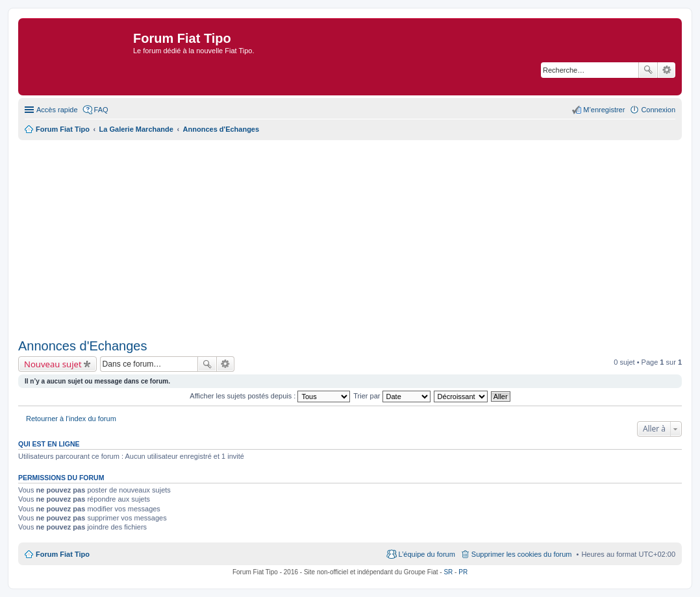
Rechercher (648, 70)
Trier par (392, 396)
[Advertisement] (350, 238)
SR (448, 572)
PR (463, 572)
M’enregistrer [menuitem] (604, 110)
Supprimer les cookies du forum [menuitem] (522, 554)
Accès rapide (57, 110)
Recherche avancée (667, 70)
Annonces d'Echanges (82, 346)
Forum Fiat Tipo (63, 554)
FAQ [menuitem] (101, 110)
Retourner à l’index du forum (71, 419)
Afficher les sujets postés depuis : (270, 396)
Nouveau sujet (53, 364)
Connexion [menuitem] (658, 110)
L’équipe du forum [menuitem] (426, 554)
